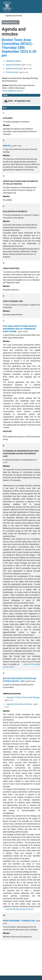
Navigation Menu (10, 22)
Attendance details (13, 61)
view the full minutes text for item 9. (20, 909)
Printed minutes (17, 72)
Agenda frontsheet (19, 65)
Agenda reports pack (19, 68)
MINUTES (12, 146)
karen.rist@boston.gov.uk (13, 91)
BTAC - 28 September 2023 (19, 101)
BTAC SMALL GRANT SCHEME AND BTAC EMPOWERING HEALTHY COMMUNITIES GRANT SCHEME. (20, 329)
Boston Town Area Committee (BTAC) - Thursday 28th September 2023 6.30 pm (19, 48)
